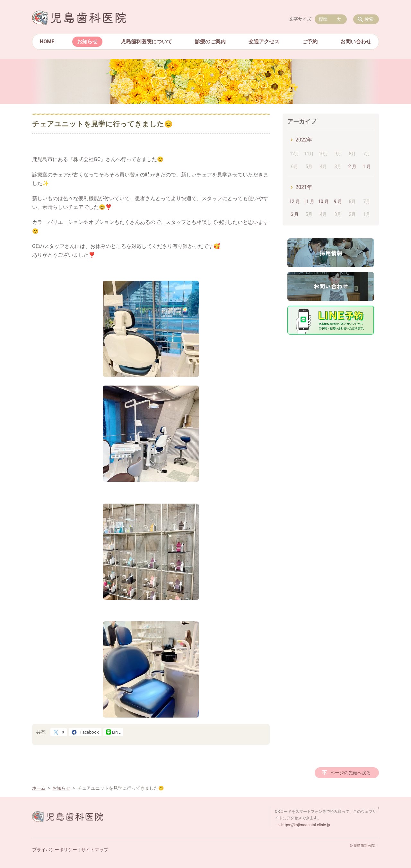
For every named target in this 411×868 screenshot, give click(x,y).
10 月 (324, 201)
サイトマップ (95, 850)
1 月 (367, 166)
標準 (323, 19)
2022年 (304, 140)
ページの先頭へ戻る (351, 773)
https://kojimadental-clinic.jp (306, 825)
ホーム (39, 788)
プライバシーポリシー (55, 850)
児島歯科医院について (146, 42)
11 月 (309, 201)
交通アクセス (264, 42)
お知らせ (87, 42)
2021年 (304, 187)
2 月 (352, 166)
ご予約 (310, 42)
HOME (47, 42)
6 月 (295, 214)
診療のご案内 (210, 42)
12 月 (295, 201)
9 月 (338, 201)
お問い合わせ (356, 42)
